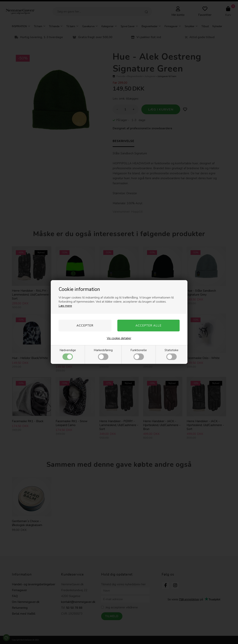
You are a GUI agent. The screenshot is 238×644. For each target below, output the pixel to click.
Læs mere (65, 306)
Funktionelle (139, 354)
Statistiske (172, 354)
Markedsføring (103, 354)
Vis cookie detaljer (119, 338)
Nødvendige (68, 354)
